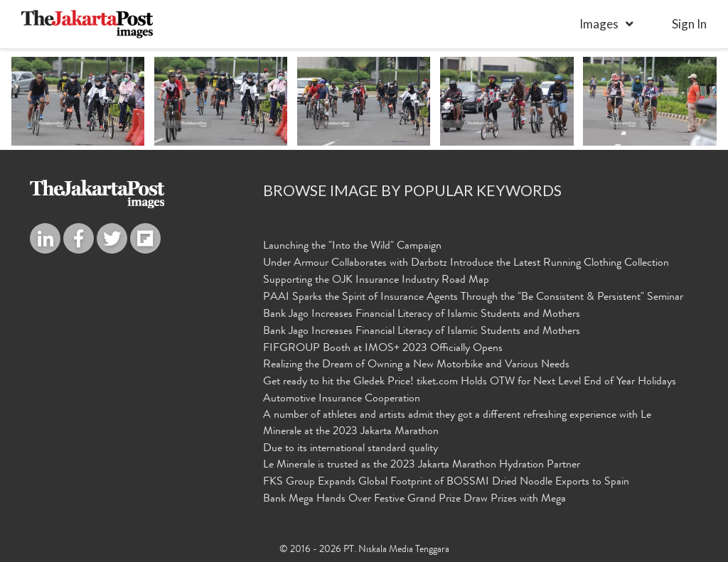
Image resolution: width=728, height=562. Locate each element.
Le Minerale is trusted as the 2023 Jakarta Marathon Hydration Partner (422, 465)
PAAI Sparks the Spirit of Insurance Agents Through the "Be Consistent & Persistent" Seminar (473, 298)
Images (599, 24)
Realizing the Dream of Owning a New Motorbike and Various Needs (416, 365)
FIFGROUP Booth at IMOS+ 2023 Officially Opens (383, 349)
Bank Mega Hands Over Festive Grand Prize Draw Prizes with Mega (414, 499)
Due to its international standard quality (350, 449)
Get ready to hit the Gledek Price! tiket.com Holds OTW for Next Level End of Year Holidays (470, 382)
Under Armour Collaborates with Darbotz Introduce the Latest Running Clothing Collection (466, 264)
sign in (689, 24)
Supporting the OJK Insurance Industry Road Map (376, 281)
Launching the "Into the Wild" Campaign (352, 247)
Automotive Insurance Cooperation (342, 399)
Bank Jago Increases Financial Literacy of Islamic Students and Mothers (422, 315)
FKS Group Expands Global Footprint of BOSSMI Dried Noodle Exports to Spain (446, 482)
